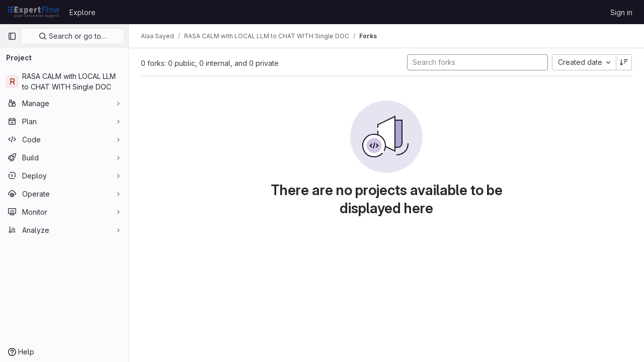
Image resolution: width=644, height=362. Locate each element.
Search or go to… (73, 36)
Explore (83, 12)
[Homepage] (33, 12)
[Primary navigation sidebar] (12, 36)
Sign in (621, 12)
